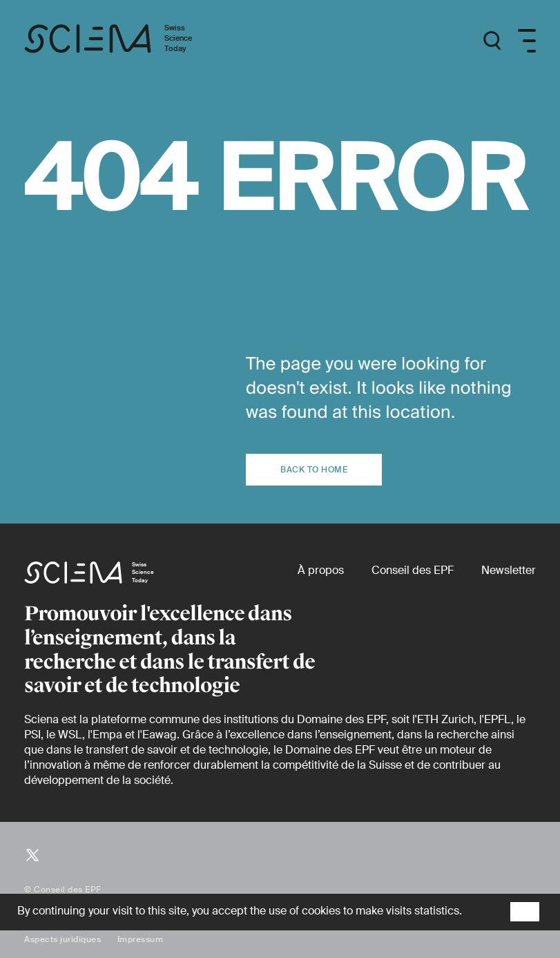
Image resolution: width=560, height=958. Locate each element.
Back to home (314, 470)
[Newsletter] (509, 570)
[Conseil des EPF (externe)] (413, 570)
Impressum (141, 939)
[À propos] (321, 570)
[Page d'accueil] (123, 41)
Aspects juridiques (62, 939)
